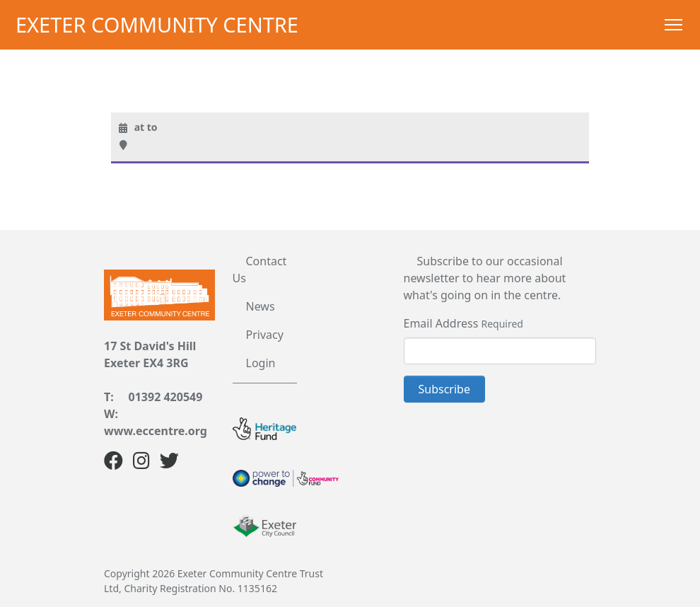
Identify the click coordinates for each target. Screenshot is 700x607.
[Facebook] (113, 463)
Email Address (441, 323)
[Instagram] (141, 463)
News (261, 306)
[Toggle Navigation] (673, 25)
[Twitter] (169, 463)
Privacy (265, 335)
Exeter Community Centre (157, 24)
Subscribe (444, 389)
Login (261, 363)
